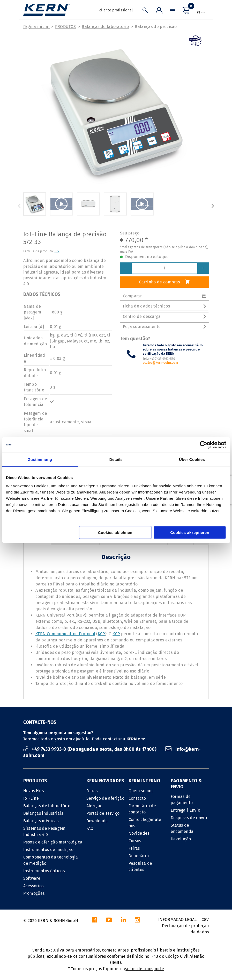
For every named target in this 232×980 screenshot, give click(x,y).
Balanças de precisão (156, 27)
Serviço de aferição (105, 798)
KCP (101, 634)
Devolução (181, 839)
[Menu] (173, 12)
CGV (205, 920)
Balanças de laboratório (105, 27)
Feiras (92, 791)
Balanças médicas (41, 821)
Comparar (164, 296)
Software (32, 878)
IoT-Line (31, 798)
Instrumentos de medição (48, 850)
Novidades (139, 833)
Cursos (135, 841)
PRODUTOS (66, 27)
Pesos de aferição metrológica (53, 842)
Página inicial (36, 27)
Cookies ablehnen (115, 532)
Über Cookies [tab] (192, 459)
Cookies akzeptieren (190, 532)
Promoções (34, 893)
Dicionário (139, 856)
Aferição (95, 806)
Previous (19, 206)
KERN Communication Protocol (65, 634)
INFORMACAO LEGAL (177, 920)
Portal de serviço (103, 813)
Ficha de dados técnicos (164, 306)
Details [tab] (116, 459)
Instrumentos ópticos (44, 871)
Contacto (137, 798)
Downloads (97, 821)
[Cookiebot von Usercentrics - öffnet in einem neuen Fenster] (203, 445)
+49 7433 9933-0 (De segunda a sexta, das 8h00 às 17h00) (91, 749)
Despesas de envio (189, 818)
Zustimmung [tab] (40, 459)
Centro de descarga (164, 316)
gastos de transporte (144, 969)
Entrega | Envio (186, 810)
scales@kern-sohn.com (160, 363)
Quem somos (141, 791)
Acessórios (33, 886)
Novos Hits (34, 791)
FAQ (90, 828)
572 (57, 251)
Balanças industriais (43, 813)
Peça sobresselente (164, 327)
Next (213, 206)
